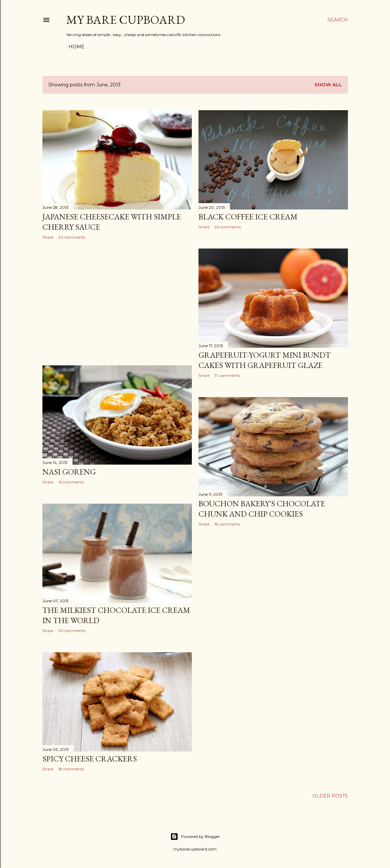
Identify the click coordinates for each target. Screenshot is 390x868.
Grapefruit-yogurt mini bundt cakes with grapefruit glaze (265, 360)
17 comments (227, 375)
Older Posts (330, 796)
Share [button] (48, 237)
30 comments (72, 631)
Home (77, 47)
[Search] (338, 20)
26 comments (228, 227)
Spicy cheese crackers (90, 759)
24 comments (72, 237)
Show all (328, 85)
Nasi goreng (69, 472)
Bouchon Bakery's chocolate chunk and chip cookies (262, 509)
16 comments (71, 482)
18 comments (227, 524)
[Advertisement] (117, 302)
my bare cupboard (126, 20)
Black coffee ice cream (248, 217)
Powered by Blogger (195, 837)
